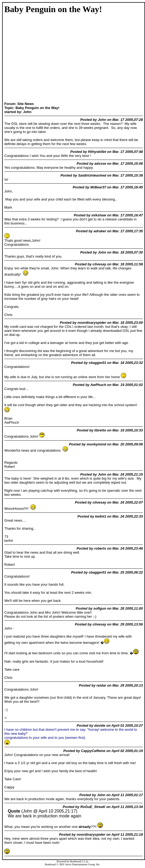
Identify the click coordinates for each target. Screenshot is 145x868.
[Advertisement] (21, 58)
